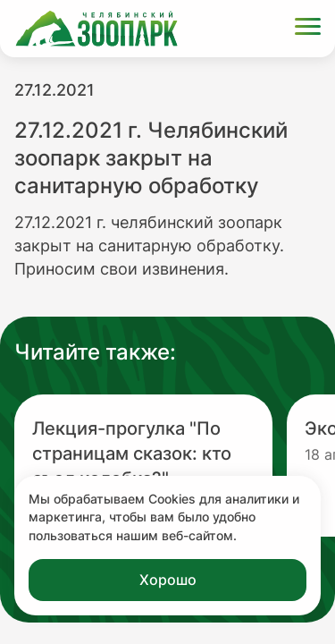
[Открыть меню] (308, 29)
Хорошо (168, 580)
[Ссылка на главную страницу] (96, 29)
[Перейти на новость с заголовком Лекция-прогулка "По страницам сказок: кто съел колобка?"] (143, 466)
